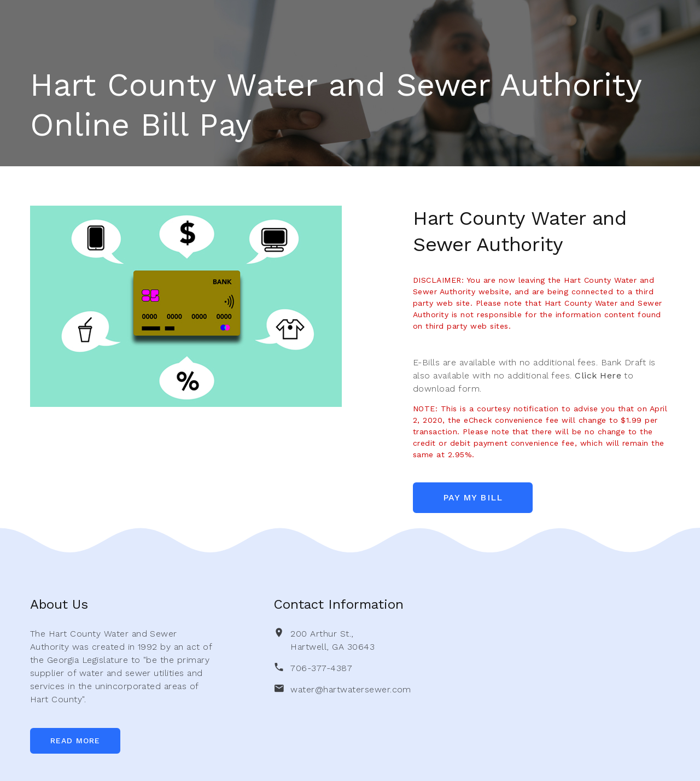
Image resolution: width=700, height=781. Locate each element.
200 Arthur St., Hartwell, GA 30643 (332, 640)
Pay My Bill (474, 497)
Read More (75, 741)
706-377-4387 (321, 668)
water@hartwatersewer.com (351, 689)
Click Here (598, 375)
